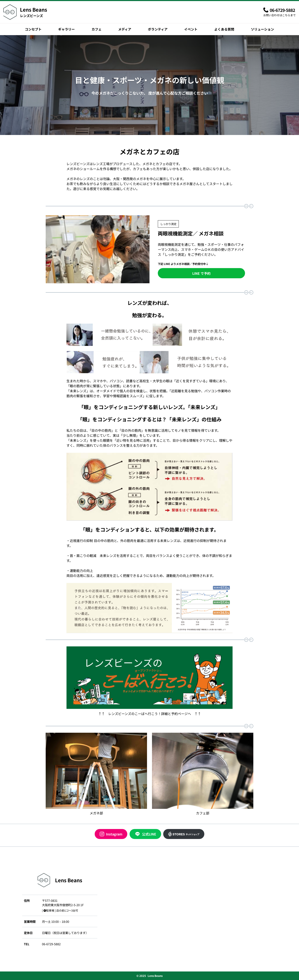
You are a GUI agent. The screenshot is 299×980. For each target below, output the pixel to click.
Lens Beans (34, 9)
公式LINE (145, 834)
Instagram (111, 834)
